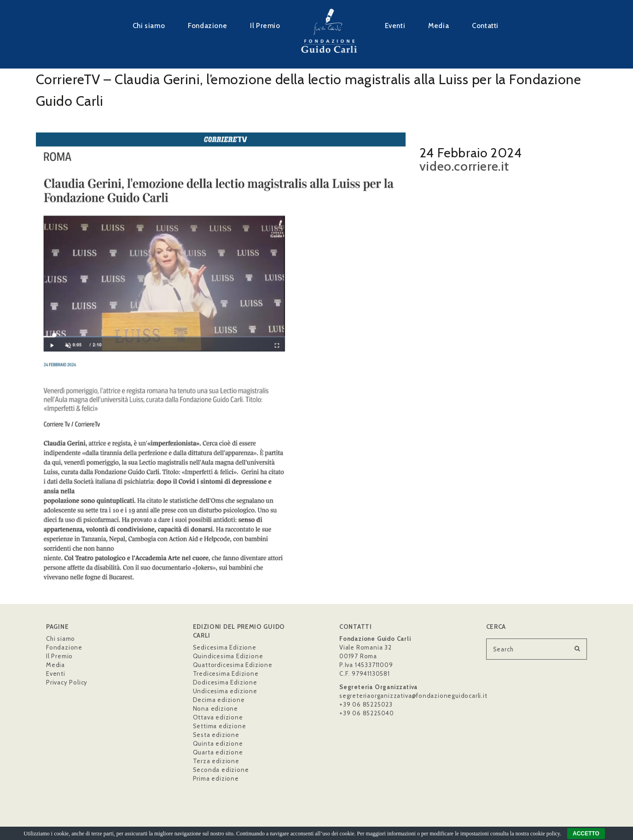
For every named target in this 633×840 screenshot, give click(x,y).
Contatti (485, 26)
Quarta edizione (218, 752)
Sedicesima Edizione (225, 647)
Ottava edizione (218, 717)
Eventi (395, 26)
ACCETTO (586, 834)
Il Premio (265, 26)
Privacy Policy (67, 682)
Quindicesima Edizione (228, 656)
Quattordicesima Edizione (233, 665)
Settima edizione (220, 726)
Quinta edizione (218, 743)
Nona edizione (215, 708)
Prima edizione (216, 778)
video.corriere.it (464, 166)
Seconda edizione (221, 770)
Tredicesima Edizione (226, 673)
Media (438, 26)
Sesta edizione (216, 735)
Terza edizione (216, 761)
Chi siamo (149, 26)
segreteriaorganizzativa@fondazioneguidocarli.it (413, 696)
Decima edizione (219, 700)
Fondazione (207, 26)
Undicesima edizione (225, 691)
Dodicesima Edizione (225, 682)
